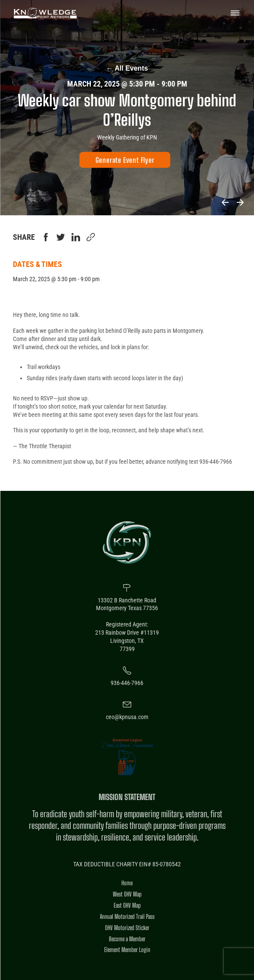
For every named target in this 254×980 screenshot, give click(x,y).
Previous (225, 202)
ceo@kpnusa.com (127, 717)
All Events (127, 68)
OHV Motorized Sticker (127, 928)
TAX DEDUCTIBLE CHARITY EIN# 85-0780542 (127, 864)
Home (127, 883)
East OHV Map (127, 905)
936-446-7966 (127, 683)
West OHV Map (127, 894)
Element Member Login (127, 950)
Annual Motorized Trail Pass (127, 916)
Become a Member (127, 939)
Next (240, 202)
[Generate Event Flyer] (125, 160)
